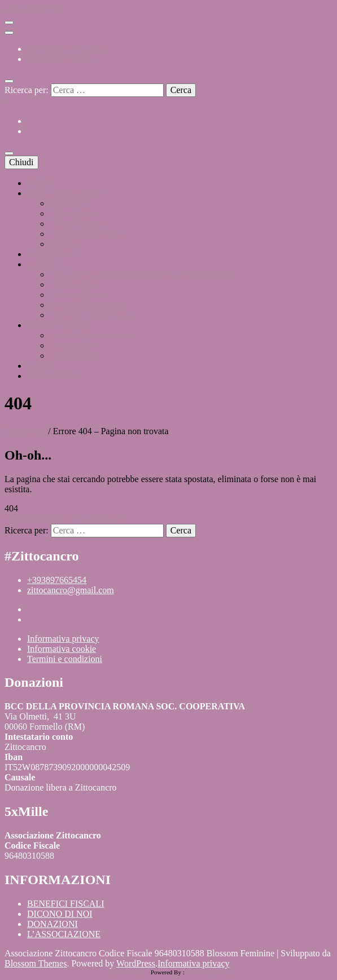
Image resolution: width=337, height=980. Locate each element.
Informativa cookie (62, 649)
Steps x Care (73, 284)
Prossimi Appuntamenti (92, 335)
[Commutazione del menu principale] (9, 153)
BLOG (40, 366)
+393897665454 (57, 580)
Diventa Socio (75, 224)
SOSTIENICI (52, 254)
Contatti (64, 244)
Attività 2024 (74, 345)
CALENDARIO (56, 325)
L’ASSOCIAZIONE (64, 193)
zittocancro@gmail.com (71, 590)
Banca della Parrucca (88, 305)
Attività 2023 (74, 356)
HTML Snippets (129, 972)
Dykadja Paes (75, 213)
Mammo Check (78, 295)
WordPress (136, 963)
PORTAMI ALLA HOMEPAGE (63, 518)
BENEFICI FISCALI (65, 49)
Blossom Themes (36, 963)
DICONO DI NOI (60, 59)
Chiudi (21, 162)
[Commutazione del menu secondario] (9, 23)
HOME (40, 183)
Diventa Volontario (84, 234)
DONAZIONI (52, 376)
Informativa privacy (63, 639)
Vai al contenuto (34, 9)
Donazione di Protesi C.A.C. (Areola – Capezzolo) (141, 274)
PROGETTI (49, 264)
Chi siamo (68, 203)
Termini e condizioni (65, 659)
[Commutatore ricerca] (9, 81)
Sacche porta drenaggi (90, 315)
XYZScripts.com (207, 972)
